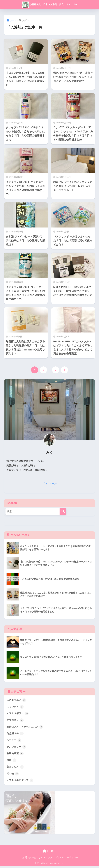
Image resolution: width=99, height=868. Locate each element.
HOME (50, 853)
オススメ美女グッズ (21, 782)
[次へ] (64, 370)
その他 (13, 775)
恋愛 (12, 761)
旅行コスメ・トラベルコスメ (26, 727)
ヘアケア (14, 741)
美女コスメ (15, 721)
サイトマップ (45, 859)
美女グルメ (15, 768)
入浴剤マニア (17, 700)
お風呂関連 (15, 755)
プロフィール (49, 484)
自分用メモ (15, 734)
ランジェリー (17, 748)
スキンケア (15, 707)
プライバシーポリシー (67, 859)
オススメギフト (18, 714)
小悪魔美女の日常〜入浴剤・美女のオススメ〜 (50, 5)
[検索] (63, 512)
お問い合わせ (29, 859)
